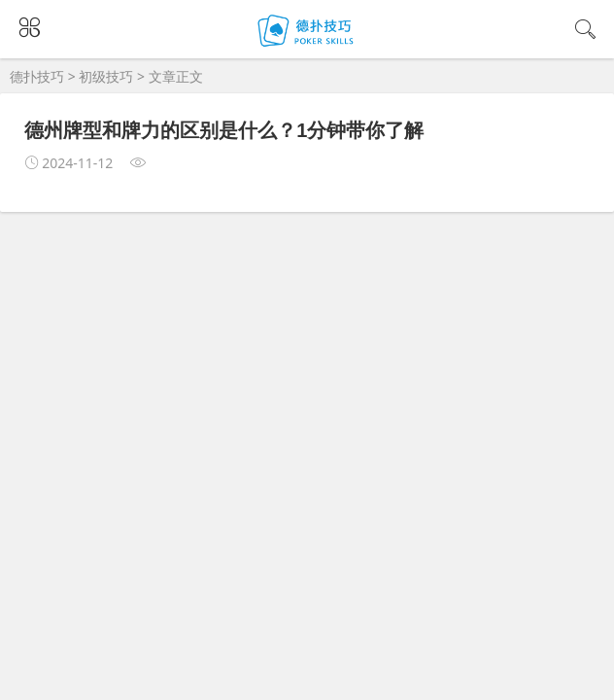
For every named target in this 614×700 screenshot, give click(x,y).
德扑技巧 (37, 76)
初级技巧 (106, 76)
